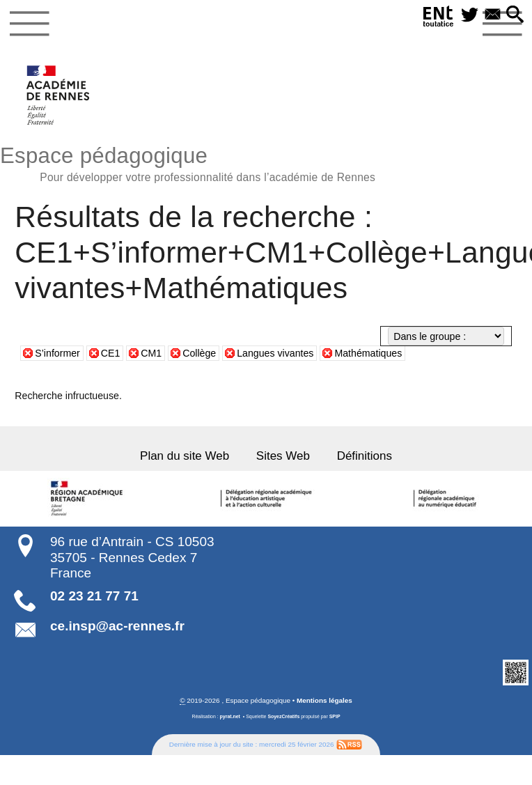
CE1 (111, 353)
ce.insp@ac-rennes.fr (117, 626)
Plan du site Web (186, 456)
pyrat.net (230, 716)
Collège (199, 353)
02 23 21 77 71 (94, 596)
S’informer (57, 353)
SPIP (335, 716)
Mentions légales (324, 700)
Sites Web (283, 456)
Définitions (363, 456)
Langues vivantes (275, 353)
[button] (515, 15)
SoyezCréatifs (283, 716)
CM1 (151, 353)
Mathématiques (368, 353)
